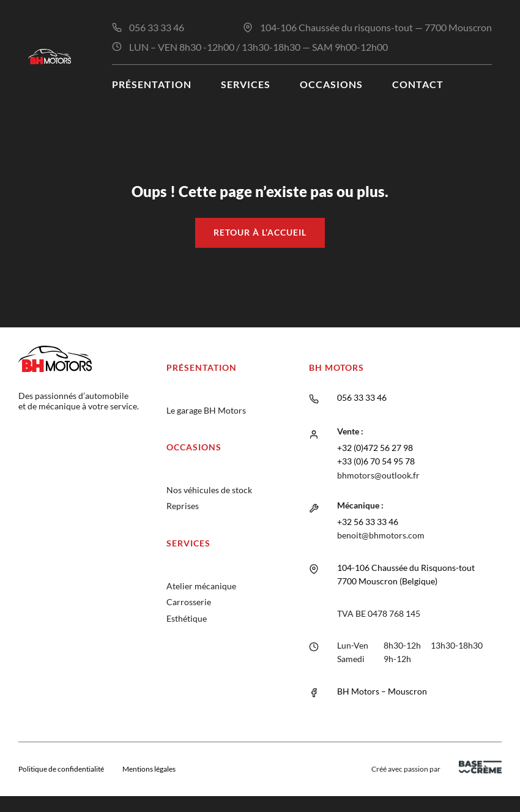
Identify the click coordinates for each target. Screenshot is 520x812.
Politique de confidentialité (61, 769)
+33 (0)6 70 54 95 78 (376, 461)
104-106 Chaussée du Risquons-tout (406, 568)
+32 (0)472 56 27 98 (375, 448)
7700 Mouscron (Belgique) (387, 581)
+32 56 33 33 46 (368, 522)
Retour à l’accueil (260, 232)
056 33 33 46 (157, 27)
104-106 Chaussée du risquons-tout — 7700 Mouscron (376, 27)
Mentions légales (149, 769)
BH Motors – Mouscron (382, 691)
